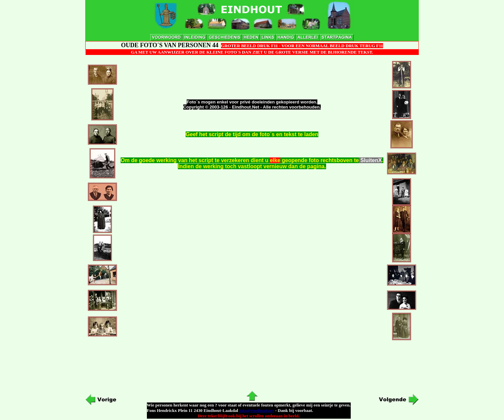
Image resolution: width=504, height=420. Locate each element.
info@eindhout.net (257, 410)
